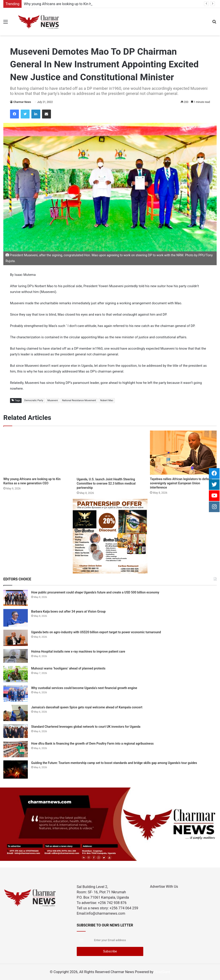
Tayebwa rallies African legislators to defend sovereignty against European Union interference (181, 483)
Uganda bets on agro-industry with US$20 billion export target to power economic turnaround (96, 632)
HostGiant (162, 972)
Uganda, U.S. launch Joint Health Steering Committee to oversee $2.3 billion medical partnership (106, 483)
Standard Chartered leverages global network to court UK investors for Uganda (86, 727)
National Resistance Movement (79, 400)
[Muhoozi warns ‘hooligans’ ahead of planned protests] (16, 674)
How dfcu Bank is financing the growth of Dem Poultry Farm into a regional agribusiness (92, 744)
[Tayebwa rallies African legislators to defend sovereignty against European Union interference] (183, 453)
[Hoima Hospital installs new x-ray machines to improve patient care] (16, 656)
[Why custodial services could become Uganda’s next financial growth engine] (16, 694)
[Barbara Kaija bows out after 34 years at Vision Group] (16, 618)
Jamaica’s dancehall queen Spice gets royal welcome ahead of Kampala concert (87, 707)
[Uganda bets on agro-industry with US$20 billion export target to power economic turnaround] (16, 638)
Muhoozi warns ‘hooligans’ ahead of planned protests (68, 668)
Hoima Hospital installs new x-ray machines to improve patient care (78, 651)
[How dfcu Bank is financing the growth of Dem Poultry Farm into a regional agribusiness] (16, 749)
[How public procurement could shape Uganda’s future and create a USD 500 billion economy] (16, 598)
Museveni (53, 400)
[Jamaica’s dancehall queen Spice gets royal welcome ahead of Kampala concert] (16, 713)
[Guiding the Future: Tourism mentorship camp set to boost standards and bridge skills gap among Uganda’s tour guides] (16, 770)
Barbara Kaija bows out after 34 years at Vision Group (68, 611)
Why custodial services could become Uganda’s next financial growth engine (84, 688)
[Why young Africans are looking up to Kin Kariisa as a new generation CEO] (37, 453)
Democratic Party (34, 400)
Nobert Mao (107, 400)
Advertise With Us (164, 887)
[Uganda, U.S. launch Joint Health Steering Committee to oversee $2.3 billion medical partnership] (110, 453)
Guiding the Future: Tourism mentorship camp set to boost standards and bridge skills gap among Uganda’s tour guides (114, 763)
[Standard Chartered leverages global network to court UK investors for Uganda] (16, 731)
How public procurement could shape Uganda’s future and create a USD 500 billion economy (95, 592)
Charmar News (22, 102)
